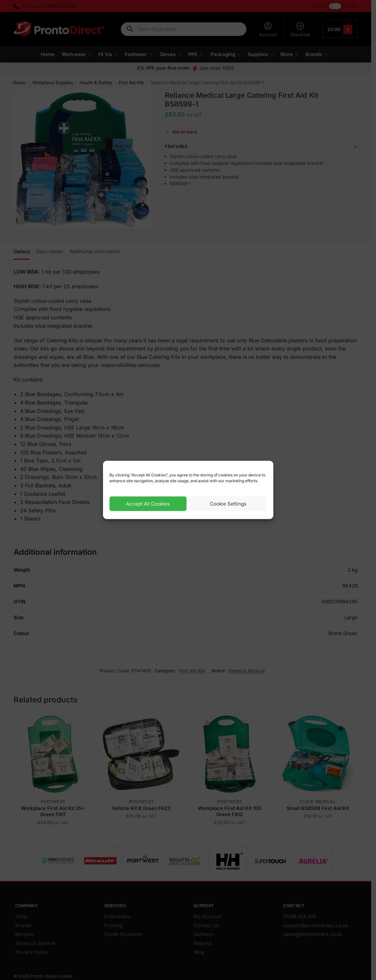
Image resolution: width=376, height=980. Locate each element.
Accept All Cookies (148, 504)
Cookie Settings (228, 504)
